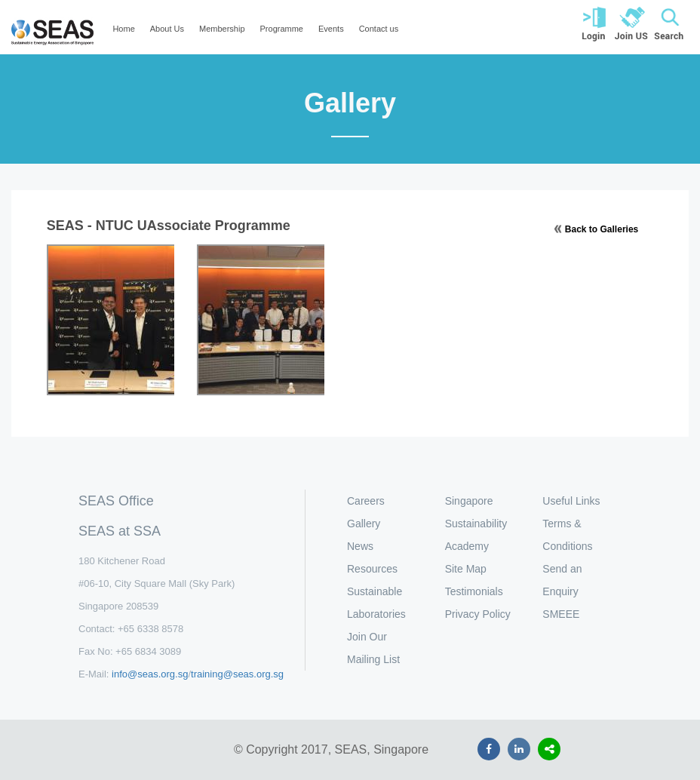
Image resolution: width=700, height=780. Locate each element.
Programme (282, 29)
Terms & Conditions (567, 535)
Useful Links (571, 501)
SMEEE (561, 614)
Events (331, 29)
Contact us (379, 29)
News (360, 546)
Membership (222, 29)
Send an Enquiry (562, 580)
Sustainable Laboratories (376, 603)
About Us (167, 29)
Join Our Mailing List (373, 648)
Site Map (466, 569)
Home (123, 29)
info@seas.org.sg (150, 674)
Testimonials (474, 591)
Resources (372, 569)
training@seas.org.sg (237, 674)
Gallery (364, 524)
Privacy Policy (478, 614)
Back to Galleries (602, 229)
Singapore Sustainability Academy (476, 524)
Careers (366, 501)
